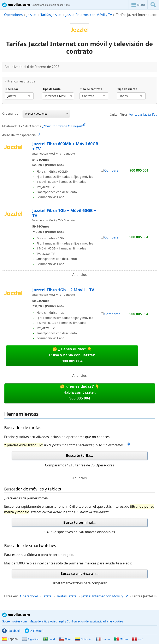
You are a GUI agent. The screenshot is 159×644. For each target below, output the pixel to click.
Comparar (111, 170)
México (121, 639)
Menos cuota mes (46, 114)
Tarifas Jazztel (51, 15)
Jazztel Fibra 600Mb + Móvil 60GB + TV (65, 146)
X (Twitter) (34, 631)
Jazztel (32, 15)
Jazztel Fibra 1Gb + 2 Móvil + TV (63, 290)
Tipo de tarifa (52, 89)
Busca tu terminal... (79, 522)
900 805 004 (139, 170)
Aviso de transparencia (21, 135)
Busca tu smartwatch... (80, 574)
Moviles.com (16, 615)
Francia (103, 639)
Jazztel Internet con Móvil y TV (89, 15)
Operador (12, 89)
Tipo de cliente (127, 89)
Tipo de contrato (91, 89)
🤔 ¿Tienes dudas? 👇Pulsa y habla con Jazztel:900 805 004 (72, 355)
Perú (138, 639)
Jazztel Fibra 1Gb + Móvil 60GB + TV (64, 213)
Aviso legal (57, 621)
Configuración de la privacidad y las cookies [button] (95, 621)
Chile (65, 639)
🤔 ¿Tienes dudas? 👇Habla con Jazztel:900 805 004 (80, 392)
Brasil (49, 639)
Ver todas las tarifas (143, 114)
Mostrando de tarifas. (44, 126)
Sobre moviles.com (14, 621)
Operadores (13, 15)
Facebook (11, 631)
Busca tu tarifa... (80, 455)
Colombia (83, 639)
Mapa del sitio (38, 621)
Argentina (30, 639)
